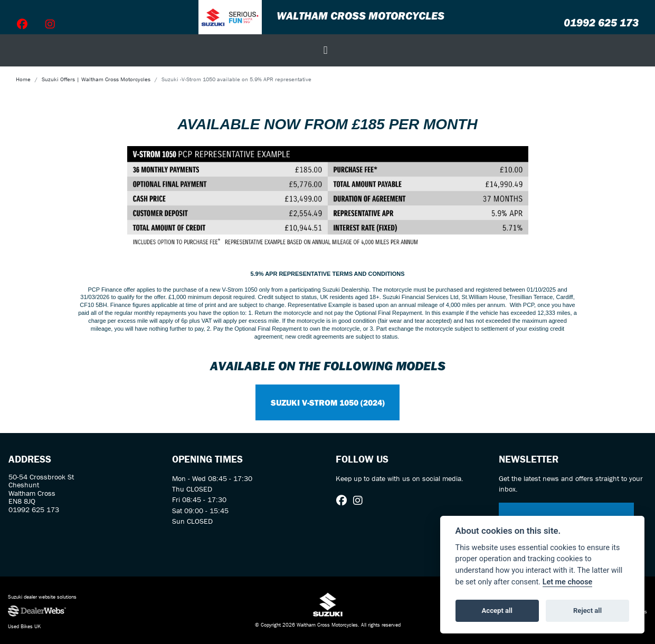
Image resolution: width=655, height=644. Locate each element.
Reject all (587, 611)
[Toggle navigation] (326, 50)
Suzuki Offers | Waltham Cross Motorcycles (96, 79)
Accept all (497, 611)
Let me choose (568, 582)
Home (23, 79)
